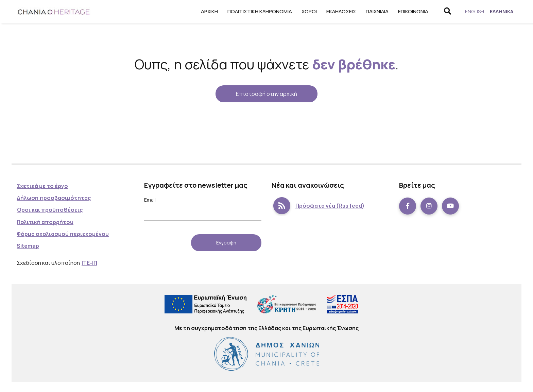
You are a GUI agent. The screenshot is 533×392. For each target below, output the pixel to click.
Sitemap (28, 246)
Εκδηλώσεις (339, 11)
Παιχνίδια (375, 11)
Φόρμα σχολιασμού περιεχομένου (63, 234)
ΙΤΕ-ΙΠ (89, 263)
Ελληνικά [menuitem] (501, 11)
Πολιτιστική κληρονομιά (257, 11)
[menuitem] (473, 12)
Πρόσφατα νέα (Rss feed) (318, 206)
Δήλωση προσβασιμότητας (54, 198)
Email (150, 200)
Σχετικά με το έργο (42, 186)
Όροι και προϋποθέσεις (50, 210)
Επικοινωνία (411, 11)
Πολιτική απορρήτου (45, 222)
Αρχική (207, 11)
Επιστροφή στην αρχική (266, 94)
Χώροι (307, 11)
